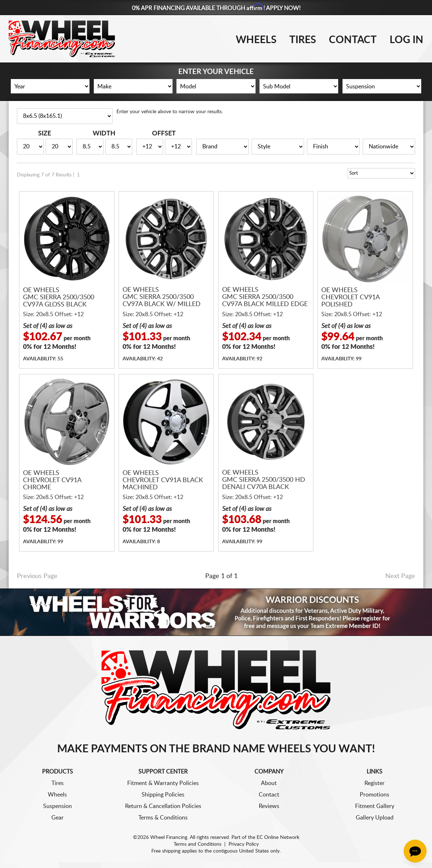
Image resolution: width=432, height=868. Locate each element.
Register (374, 783)
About (269, 783)
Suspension (58, 806)
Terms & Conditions (163, 818)
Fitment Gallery (375, 806)
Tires (303, 40)
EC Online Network (278, 837)
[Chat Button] (415, 851)
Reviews (269, 806)
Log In (406, 40)
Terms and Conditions (197, 844)
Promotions (374, 795)
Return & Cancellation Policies (163, 806)
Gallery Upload (375, 818)
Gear (58, 818)
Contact (353, 40)
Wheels (256, 40)
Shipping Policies (163, 795)
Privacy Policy (244, 844)
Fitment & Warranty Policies (163, 783)
